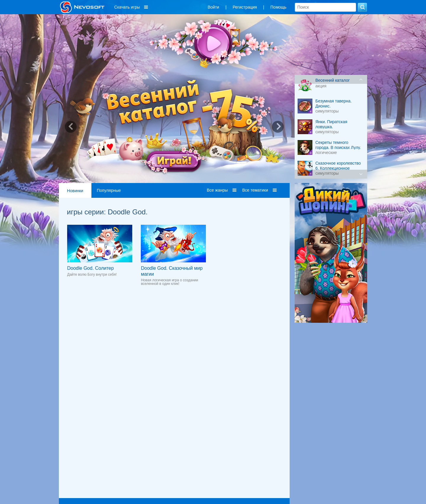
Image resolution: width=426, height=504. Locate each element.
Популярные (109, 190)
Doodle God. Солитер (91, 268)
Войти (213, 7)
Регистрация (245, 7)
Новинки (75, 191)
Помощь (278, 7)
